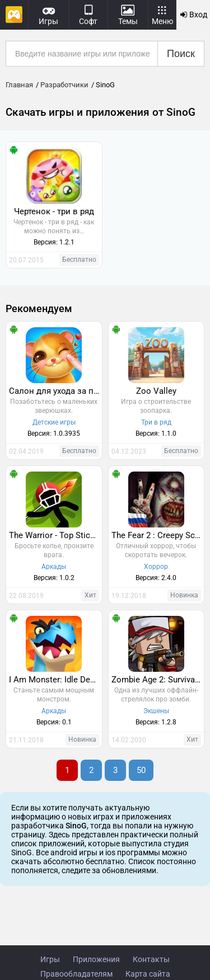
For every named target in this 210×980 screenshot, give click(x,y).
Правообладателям (76, 974)
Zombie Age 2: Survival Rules (158, 680)
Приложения (96, 959)
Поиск (181, 54)
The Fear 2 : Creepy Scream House (158, 535)
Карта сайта (148, 974)
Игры (50, 959)
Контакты (151, 959)
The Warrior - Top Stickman (55, 535)
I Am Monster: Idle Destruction (55, 680)
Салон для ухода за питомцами (55, 391)
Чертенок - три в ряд (54, 211)
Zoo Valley (156, 391)
